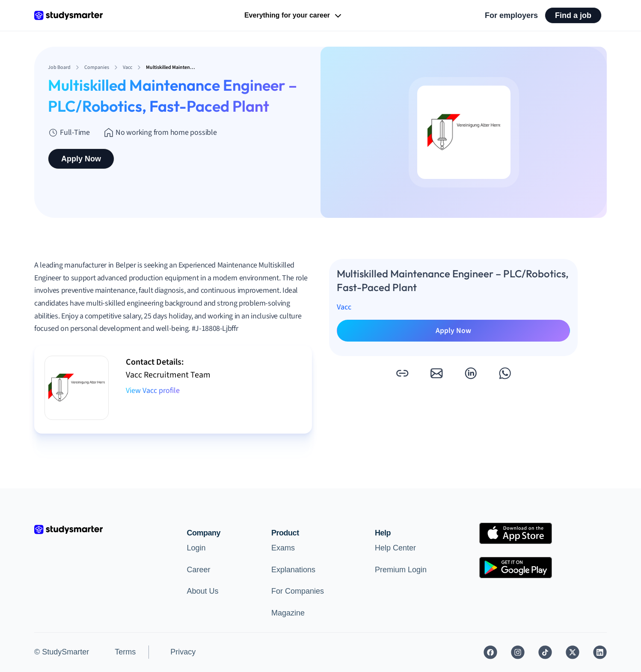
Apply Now (81, 159)
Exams (283, 548)
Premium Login (401, 570)
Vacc (344, 307)
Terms (125, 652)
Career (199, 570)
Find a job (573, 15)
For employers (511, 15)
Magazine (288, 613)
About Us (203, 591)
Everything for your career (294, 16)
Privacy (183, 652)
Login (196, 548)
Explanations (293, 570)
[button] (402, 373)
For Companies (298, 591)
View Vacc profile (153, 391)
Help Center (395, 548)
